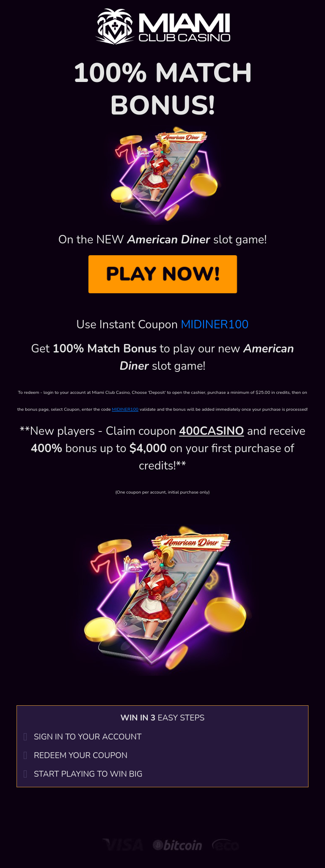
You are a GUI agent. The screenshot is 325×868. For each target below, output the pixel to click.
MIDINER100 (215, 325)
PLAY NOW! (163, 274)
